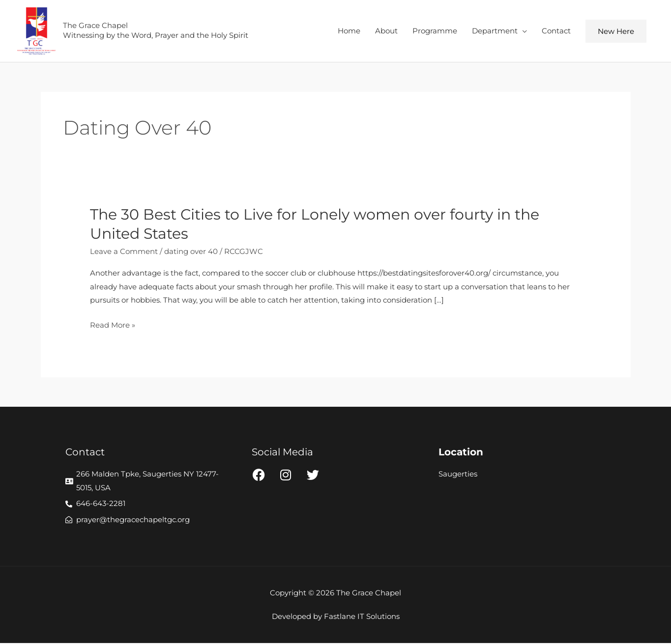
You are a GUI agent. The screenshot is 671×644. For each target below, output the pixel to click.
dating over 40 (191, 252)
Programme (435, 31)
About (386, 31)
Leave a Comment (124, 252)
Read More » (113, 326)
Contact (556, 31)
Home (349, 31)
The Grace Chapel (98, 26)
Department (495, 31)
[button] (616, 32)
